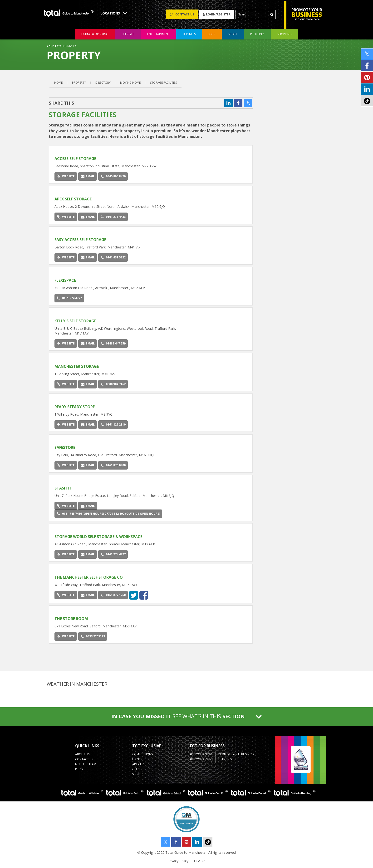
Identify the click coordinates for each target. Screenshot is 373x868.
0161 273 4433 (113, 217)
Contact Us (84, 759)
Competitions (142, 754)
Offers (137, 769)
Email (88, 176)
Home (58, 83)
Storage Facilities (163, 83)
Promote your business (236, 754)
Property (79, 83)
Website (66, 176)
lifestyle (128, 34)
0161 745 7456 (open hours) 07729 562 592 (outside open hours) (108, 514)
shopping (285, 34)
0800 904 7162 (113, 384)
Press (79, 769)
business (189, 34)
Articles (138, 764)
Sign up (138, 774)
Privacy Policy (178, 861)
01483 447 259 (113, 343)
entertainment (158, 34)
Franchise (226, 759)
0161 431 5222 (113, 257)
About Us (82, 754)
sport (233, 34)
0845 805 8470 (113, 176)
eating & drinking (95, 34)
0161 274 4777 (69, 298)
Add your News (201, 754)
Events (137, 759)
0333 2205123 (93, 636)
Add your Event (201, 759)
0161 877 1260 (113, 595)
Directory (103, 83)
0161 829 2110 (113, 424)
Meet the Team (86, 764)
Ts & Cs (199, 861)
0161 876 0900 (113, 465)
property (257, 34)
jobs (212, 34)
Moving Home (130, 83)
